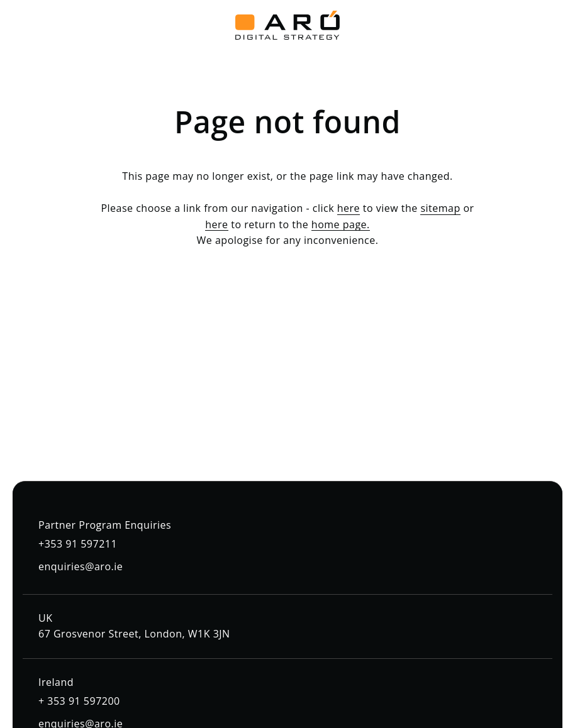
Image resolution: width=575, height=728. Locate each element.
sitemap (440, 208)
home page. (341, 224)
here (349, 208)
